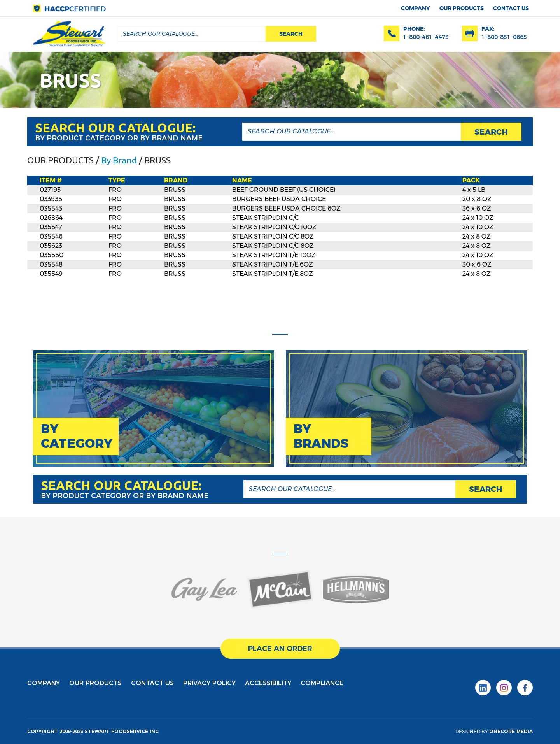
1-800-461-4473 (426, 37)
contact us (511, 8)
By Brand (119, 160)
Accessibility (268, 683)
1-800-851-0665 (504, 37)
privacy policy (209, 683)
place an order (280, 649)
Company (416, 8)
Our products (462, 8)
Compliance (322, 683)
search (291, 34)
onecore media (511, 731)
